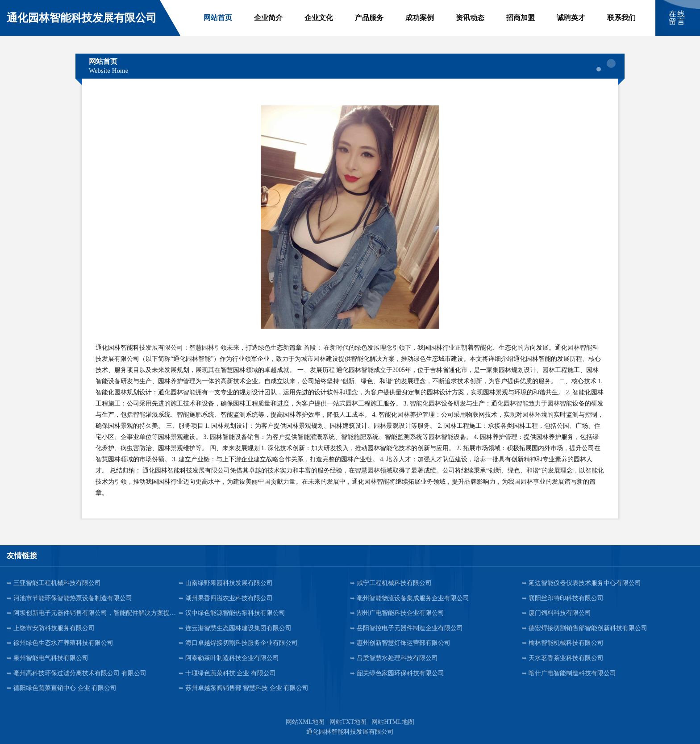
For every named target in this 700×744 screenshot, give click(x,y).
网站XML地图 (305, 722)
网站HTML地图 (393, 722)
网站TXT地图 (348, 722)
